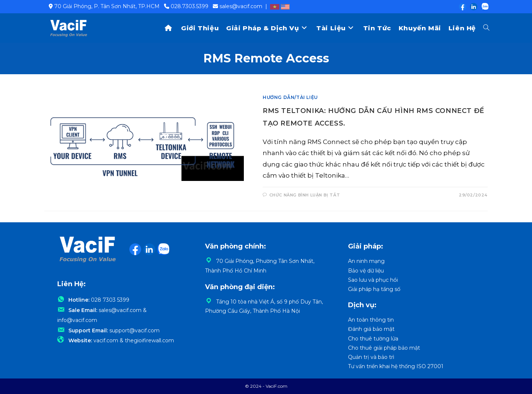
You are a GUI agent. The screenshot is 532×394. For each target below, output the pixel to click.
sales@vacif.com (241, 6)
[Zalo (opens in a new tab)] (483, 7)
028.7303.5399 (190, 6)
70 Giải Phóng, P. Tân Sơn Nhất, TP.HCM (107, 6)
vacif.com (106, 346)
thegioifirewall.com (149, 346)
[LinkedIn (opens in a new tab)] (473, 7)
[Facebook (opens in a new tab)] (462, 7)
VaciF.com (277, 386)
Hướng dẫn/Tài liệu (290, 97)
